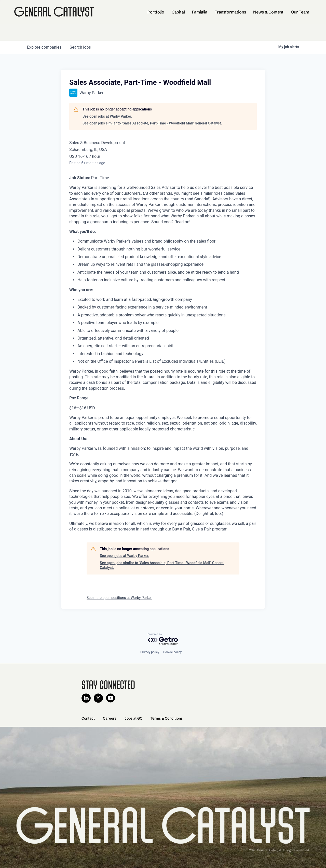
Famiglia (200, 12)
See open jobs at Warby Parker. (107, 116)
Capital (178, 12)
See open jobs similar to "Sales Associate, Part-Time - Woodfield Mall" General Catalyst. (152, 123)
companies (44, 47)
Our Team (300, 12)
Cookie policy (172, 652)
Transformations (230, 12)
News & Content (268, 12)
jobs (80, 47)
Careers (110, 718)
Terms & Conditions (167, 718)
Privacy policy (150, 652)
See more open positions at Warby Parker (119, 598)
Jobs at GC (133, 718)
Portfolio (156, 12)
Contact (88, 718)
